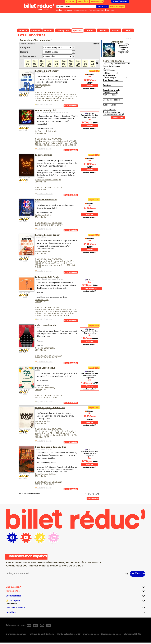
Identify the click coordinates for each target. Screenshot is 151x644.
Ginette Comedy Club (46, 200)
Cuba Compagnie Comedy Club (51, 447)
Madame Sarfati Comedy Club (50, 407)
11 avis (25, 130)
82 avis (25, 433)
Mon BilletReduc (120, 1)
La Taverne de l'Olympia (46, 131)
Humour (38, 73)
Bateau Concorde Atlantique (48, 180)
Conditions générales (16, 634)
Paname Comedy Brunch (48, 235)
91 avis (25, 297)
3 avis (25, 221)
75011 (38, 87)
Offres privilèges (117, 6)
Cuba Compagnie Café (45, 474)
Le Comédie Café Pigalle (47, 277)
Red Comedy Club (43, 215)
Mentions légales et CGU (69, 634)
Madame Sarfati (42, 421)
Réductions (83, 1)
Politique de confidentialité (42, 634)
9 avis (25, 352)
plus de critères (109, 110)
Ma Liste (110, 10)
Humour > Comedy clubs (43, 279)
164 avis (25, 97)
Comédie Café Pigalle (45, 348)
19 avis (25, 261)
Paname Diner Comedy (47, 71)
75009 (38, 133)
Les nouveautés (81, 10)
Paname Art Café (43, 85)
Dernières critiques (97, 10)
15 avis (25, 182)
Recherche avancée (64, 10)
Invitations (71, 1)
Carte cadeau (97, 1)
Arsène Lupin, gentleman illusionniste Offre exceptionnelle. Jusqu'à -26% (123, 48)
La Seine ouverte (44, 155)
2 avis (25, 478)
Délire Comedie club (45, 368)
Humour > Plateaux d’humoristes (46, 112)
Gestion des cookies (111, 634)
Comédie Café (42, 300)
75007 (38, 182)
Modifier (96, 44)
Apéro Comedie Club (45, 325)
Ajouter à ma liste (45, 104)
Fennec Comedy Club (46, 110)
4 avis (25, 394)
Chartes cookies (91, 634)
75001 (38, 423)
